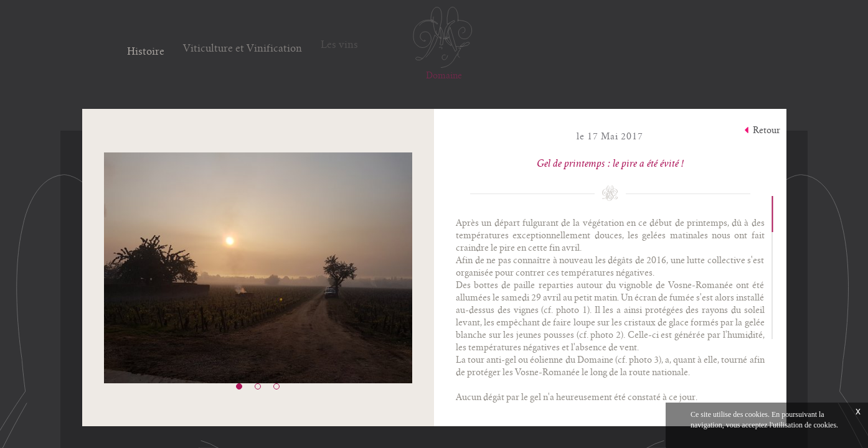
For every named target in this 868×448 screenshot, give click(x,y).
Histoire (146, 50)
